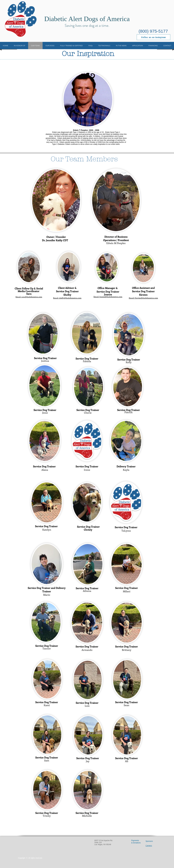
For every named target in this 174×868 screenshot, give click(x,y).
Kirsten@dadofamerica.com (146, 298)
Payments (135, 841)
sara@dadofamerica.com (32, 297)
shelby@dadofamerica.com (70, 298)
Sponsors (149, 841)
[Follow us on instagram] (153, 37)
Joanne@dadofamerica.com (111, 297)
